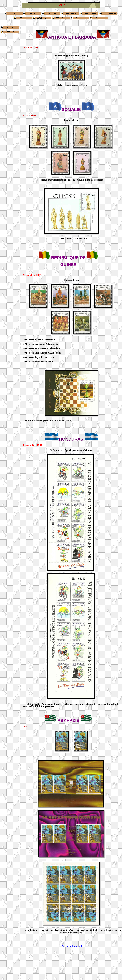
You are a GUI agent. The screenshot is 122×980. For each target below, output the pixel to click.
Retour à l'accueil (72, 946)
